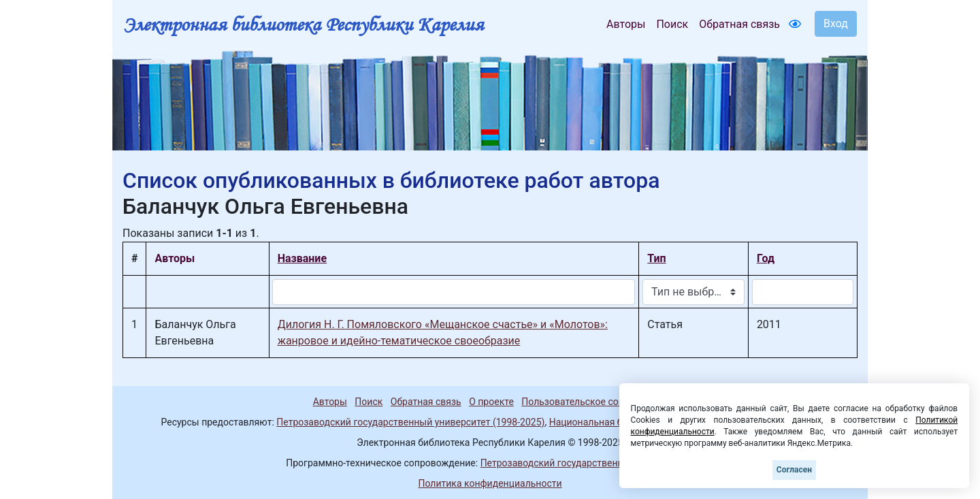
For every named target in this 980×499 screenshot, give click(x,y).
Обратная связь (739, 24)
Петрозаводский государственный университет (587, 463)
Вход (836, 23)
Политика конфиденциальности (490, 483)
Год (766, 258)
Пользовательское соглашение (591, 402)
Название (302, 258)
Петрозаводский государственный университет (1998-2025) (410, 422)
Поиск (672, 24)
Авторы (626, 24)
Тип (656, 258)
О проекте (491, 402)
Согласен (794, 470)
